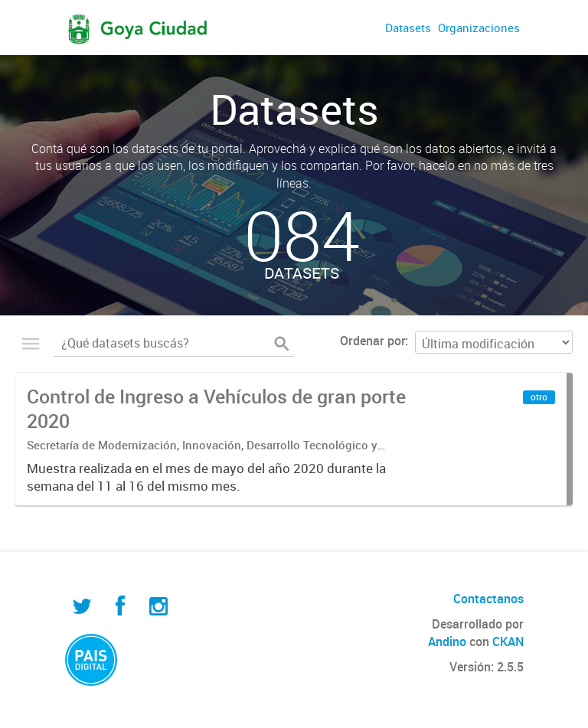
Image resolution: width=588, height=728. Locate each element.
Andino (447, 641)
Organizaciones (479, 28)
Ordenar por (372, 341)
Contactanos (488, 599)
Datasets (408, 28)
